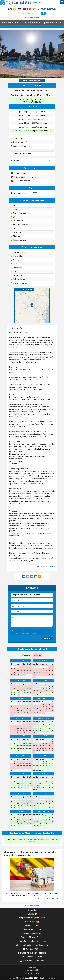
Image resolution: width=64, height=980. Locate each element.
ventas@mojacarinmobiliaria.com (32, 941)
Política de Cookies (32, 973)
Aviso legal (32, 967)
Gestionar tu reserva (32, 933)
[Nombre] (32, 600)
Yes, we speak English (10, 9)
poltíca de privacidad (29, 633)
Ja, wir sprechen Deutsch (19, 9)
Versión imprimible (46, 567)
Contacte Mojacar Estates (32, 937)
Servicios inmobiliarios (32, 930)
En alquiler (32, 914)
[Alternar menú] (62, 2)
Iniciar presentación (32, 80)
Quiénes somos (32, 926)
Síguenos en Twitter (32, 957)
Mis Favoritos (32, 922)
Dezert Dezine (51, 978)
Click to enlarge (24, 289)
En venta (32, 910)
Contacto (17, 131)
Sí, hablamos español (15, 9)
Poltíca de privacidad (32, 970)
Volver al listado (32, 18)
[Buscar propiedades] (43, 13)
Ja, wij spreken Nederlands (24, 9)
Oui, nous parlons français (29, 9)
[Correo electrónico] (32, 606)
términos (15, 633)
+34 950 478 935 (46, 9)
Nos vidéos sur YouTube (32, 961)
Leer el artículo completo (48, 898)
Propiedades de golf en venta (32, 918)
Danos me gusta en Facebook (32, 953)
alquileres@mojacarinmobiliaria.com (32, 945)
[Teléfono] (32, 612)
